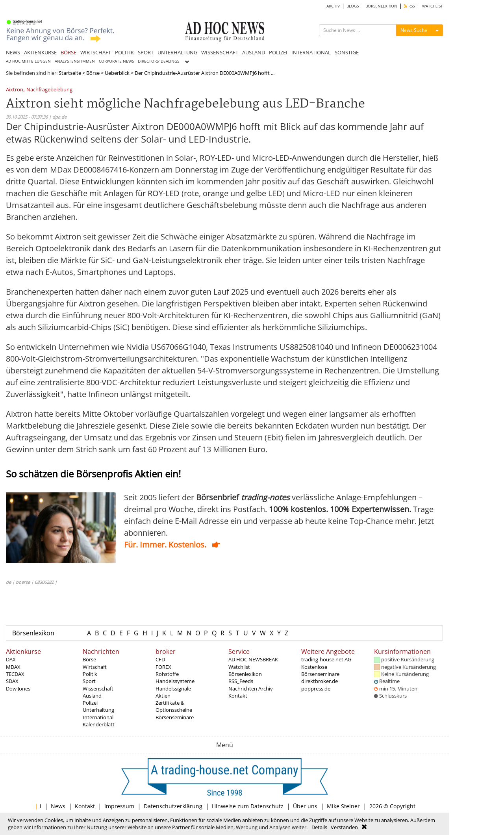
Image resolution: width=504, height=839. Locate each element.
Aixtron (15, 90)
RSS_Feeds (241, 681)
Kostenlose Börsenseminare (320, 670)
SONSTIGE (347, 52)
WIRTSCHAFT (96, 52)
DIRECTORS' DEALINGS (158, 61)
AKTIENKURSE (40, 52)
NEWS (13, 52)
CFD (160, 659)
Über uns (305, 806)
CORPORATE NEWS (116, 61)
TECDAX (15, 674)
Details (319, 827)
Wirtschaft (95, 667)
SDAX (12, 681)
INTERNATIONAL (311, 52)
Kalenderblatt (99, 724)
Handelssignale (173, 689)
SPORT (146, 52)
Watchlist (239, 667)
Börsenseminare (175, 717)
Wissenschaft (98, 689)
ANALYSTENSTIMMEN (75, 61)
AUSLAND (254, 52)
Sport (89, 681)
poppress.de (316, 689)
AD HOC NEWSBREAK (253, 659)
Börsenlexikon (33, 633)
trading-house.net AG (326, 659)
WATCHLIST (433, 6)
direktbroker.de (320, 681)
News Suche (414, 30)
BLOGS (353, 6)
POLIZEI (278, 52)
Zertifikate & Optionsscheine (174, 706)
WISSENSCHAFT (220, 52)
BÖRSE (69, 52)
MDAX (13, 667)
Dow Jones (18, 689)
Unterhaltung (98, 710)
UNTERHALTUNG (177, 52)
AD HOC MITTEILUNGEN (28, 61)
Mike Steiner (343, 806)
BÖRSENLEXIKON (381, 6)
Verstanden (344, 827)
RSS (409, 6)
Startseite (70, 73)
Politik (90, 674)
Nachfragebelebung (49, 90)
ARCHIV (333, 6)
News (58, 806)
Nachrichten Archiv (251, 689)
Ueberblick (117, 73)
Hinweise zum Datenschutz (248, 806)
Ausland (92, 696)
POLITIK (124, 52)
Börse (93, 73)
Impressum (119, 806)
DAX (11, 659)
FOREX (163, 667)
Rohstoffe (167, 674)
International (98, 717)
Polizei (90, 703)
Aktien (163, 696)
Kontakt (238, 696)
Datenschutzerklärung (173, 806)
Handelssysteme (175, 681)
